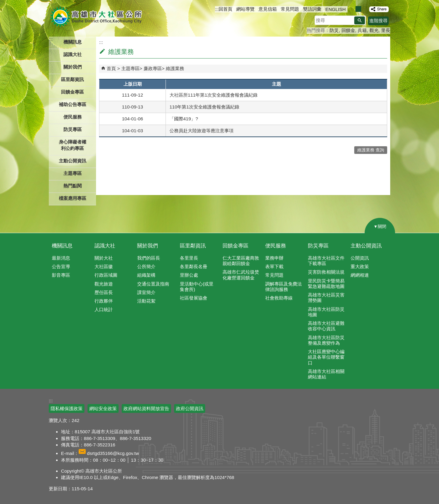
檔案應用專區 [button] (73, 198)
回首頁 (225, 9)
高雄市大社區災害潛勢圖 (326, 298)
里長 (386, 30)
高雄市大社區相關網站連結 (326, 374)
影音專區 (61, 275)
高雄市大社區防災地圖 (326, 312)
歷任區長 (104, 292)
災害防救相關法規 (326, 272)
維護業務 (175, 68)
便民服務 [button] (73, 117)
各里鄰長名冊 (194, 266)
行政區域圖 (106, 275)
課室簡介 (146, 292)
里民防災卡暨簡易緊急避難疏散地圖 (326, 284)
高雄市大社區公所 (97, 17)
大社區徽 (104, 266)
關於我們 (148, 246)
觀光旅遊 (104, 284)
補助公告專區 (73, 104)
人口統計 (104, 309)
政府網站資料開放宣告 (146, 408)
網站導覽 (245, 9)
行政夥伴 (104, 301)
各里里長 (189, 258)
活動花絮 (146, 301)
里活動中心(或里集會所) (197, 287)
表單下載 (274, 266)
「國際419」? (184, 119)
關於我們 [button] (73, 67)
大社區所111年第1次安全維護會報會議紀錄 (214, 95)
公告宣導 (61, 266)
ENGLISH (335, 9)
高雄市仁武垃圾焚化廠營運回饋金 (241, 275)
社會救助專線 (279, 298)
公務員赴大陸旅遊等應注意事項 (202, 131)
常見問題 (290, 9)
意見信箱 (268, 9)
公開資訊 (360, 258)
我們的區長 (149, 258)
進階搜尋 (378, 21)
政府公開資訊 (190, 408)
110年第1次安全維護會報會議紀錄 (204, 107)
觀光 (374, 30)
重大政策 (360, 266)
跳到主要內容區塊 (3, 3)
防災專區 (318, 246)
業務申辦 (274, 258)
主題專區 (130, 68)
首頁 (111, 68)
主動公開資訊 (366, 246)
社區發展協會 (194, 298)
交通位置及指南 (153, 284)
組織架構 (146, 275)
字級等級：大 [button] (365, 9)
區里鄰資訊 (193, 246)
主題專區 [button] (73, 173)
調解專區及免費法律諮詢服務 (284, 287)
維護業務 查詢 (371, 150)
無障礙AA (368, 405)
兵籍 (362, 30)
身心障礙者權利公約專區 (73, 145)
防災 (334, 30)
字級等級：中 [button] (358, 9)
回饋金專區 (72, 92)
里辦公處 (189, 275)
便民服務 (276, 246)
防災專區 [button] (73, 129)
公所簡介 (146, 266)
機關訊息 (62, 246)
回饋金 (348, 30)
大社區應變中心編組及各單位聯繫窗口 (326, 357)
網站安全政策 (103, 408)
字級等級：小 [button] (352, 9)
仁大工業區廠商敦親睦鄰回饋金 (241, 261)
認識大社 (105, 246)
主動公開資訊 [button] (73, 161)
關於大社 (104, 258)
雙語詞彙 (312, 9)
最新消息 (61, 258)
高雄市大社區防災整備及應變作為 (326, 340)
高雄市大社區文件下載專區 (326, 261)
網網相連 (360, 275)
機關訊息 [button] (73, 42)
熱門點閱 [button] (73, 186)
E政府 (338, 405)
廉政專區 (153, 68)
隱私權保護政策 (67, 408)
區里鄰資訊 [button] (72, 79)
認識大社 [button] (73, 54)
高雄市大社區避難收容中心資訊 (326, 326)
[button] (360, 20)
